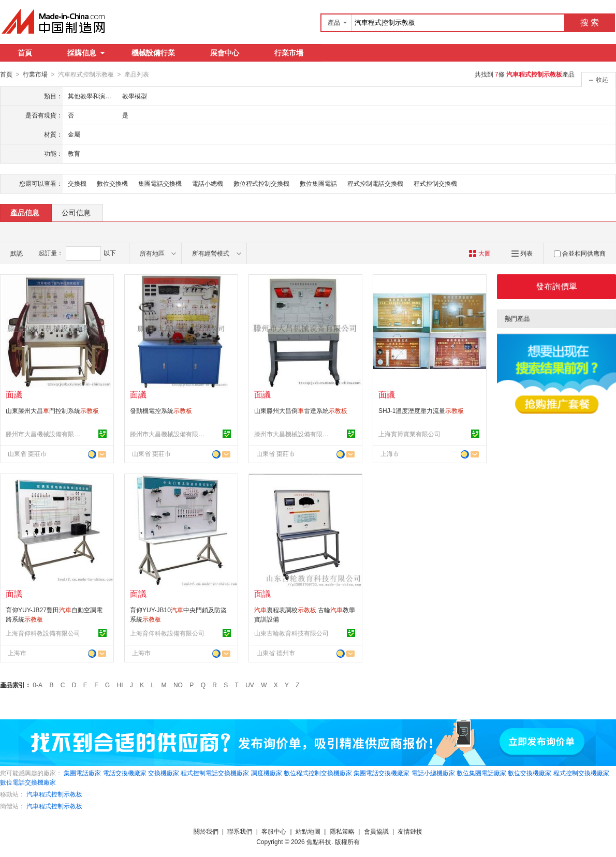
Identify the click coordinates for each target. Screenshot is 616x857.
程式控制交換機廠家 (581, 773)
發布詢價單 (556, 286)
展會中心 (225, 53)
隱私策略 (342, 831)
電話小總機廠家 (433, 773)
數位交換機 (112, 183)
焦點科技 (319, 841)
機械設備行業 (153, 53)
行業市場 (289, 53)
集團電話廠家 (82, 773)
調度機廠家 (267, 773)
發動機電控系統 (161, 410)
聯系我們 (240, 831)
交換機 (77, 183)
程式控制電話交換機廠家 (215, 773)
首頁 (25, 53)
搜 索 (590, 23)
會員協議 (376, 831)
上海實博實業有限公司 (409, 434)
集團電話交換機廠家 (382, 773)
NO (178, 685)
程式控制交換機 (435, 183)
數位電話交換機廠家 (28, 782)
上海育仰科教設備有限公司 (43, 633)
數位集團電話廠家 (481, 773)
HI (120, 685)
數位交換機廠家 (530, 773)
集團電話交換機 (160, 183)
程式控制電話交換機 (375, 183)
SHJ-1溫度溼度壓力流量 (421, 410)
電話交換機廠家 (125, 773)
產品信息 (25, 212)
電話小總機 (208, 183)
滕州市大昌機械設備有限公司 (45, 434)
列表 (522, 253)
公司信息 (76, 212)
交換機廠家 (164, 773)
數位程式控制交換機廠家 (318, 773)
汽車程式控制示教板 (54, 794)
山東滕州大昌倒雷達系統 (301, 410)
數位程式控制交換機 (261, 183)
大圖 (480, 253)
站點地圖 (308, 831)
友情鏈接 (410, 831)
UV (250, 685)
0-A (38, 685)
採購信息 (86, 53)
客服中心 (274, 831)
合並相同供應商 (580, 253)
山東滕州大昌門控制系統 (52, 410)
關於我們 (206, 831)
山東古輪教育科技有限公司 (291, 633)
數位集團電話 (318, 183)
